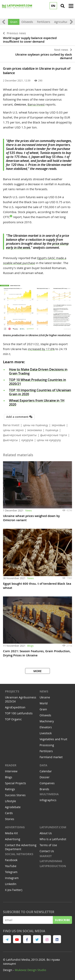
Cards (9, 813)
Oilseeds (27, 22)
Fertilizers (44, 22)
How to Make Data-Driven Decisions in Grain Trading (38, 371)
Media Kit (11, 833)
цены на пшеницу (35, 425)
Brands (44, 789)
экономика (34, 430)
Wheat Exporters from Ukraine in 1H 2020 (37, 402)
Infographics (48, 800)
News (28, 510)
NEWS (44, 691)
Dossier (45, 777)
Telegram (11, 872)
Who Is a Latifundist (53, 839)
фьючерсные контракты (20, 435)
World (44, 703)
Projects (12, 691)
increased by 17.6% (41, 349)
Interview (11, 771)
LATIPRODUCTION (53, 866)
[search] (63, 6)
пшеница (52, 430)
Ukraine (45, 697)
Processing (47, 745)
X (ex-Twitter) (14, 890)
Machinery (47, 721)
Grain (14, 22)
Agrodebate (13, 807)
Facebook (11, 860)
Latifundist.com (53, 827)
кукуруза (27, 440)
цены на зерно (13, 430)
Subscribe (62, 920)
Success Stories (15, 795)
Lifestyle (10, 801)
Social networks (19, 854)
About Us (46, 833)
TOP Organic (13, 719)
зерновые (58, 425)
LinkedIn (11, 884)
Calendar (46, 771)
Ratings (10, 789)
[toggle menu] (71, 6)
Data (43, 765)
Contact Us (47, 851)
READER (11, 765)
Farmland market (51, 757)
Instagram (12, 878)
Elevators (46, 727)
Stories (10, 819)
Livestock (46, 733)
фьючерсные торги (54, 435)
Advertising (15, 827)
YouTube (11, 866)
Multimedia (49, 794)
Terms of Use (48, 845)
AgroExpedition (15, 707)
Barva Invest (36, 104)
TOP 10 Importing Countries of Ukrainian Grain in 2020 (40, 392)
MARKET (46, 856)
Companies (47, 783)
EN (53, 6)
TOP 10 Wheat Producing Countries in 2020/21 (37, 382)
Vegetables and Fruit (53, 739)
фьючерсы (10, 440)
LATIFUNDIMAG (51, 861)
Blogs (30, 646)
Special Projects (15, 783)
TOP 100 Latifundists (19, 713)
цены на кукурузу (49, 440)
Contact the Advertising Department (21, 847)
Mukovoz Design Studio (30, 970)
